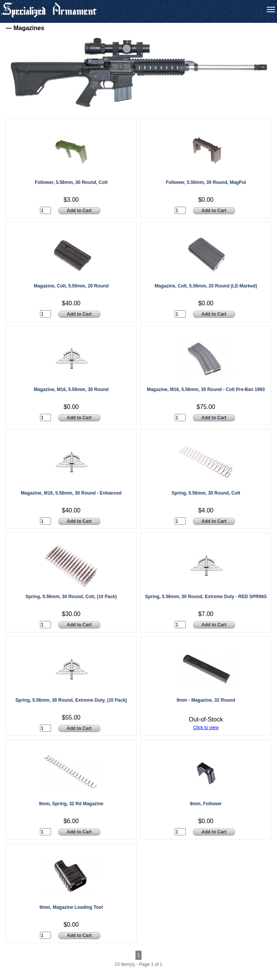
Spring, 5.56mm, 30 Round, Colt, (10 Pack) (71, 597)
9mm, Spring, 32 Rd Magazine (71, 804)
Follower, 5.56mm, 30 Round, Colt (71, 182)
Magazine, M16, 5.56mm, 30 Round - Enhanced (71, 493)
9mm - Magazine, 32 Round (206, 700)
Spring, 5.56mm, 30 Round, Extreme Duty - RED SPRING (206, 597)
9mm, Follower (206, 804)
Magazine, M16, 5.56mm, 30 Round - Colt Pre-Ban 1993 (206, 389)
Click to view (206, 728)
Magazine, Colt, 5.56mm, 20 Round (71, 286)
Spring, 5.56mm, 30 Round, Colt (206, 493)
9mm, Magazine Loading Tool (71, 907)
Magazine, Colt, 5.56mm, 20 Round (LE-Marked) (206, 286)
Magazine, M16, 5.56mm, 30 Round (71, 389)
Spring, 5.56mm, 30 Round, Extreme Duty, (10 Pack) (71, 700)
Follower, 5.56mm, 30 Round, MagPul (206, 182)
